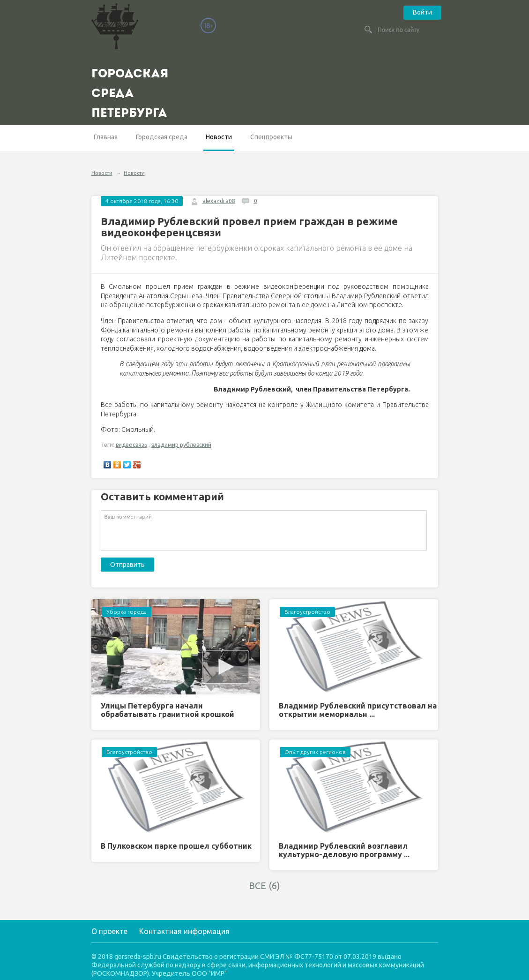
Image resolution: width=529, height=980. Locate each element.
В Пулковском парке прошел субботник (176, 846)
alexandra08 (219, 201)
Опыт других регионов (315, 752)
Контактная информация (184, 931)
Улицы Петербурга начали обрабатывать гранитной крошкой (168, 710)
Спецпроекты (271, 137)
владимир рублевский (181, 445)
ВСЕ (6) (264, 886)
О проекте (109, 931)
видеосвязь (131, 445)
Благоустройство (307, 612)
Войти (422, 12)
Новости (219, 137)
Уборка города (127, 612)
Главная (106, 137)
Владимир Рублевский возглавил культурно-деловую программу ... (344, 850)
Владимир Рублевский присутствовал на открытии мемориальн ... (358, 710)
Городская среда (162, 137)
